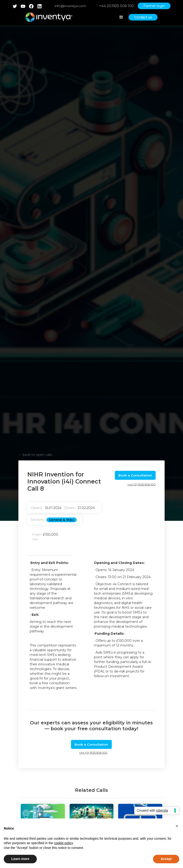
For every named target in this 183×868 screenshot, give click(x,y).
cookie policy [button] (63, 843)
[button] (177, 826)
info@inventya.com (70, 6)
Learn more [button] (20, 859)
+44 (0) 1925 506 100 (141, 484)
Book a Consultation (135, 475)
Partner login (154, 6)
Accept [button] (166, 859)
